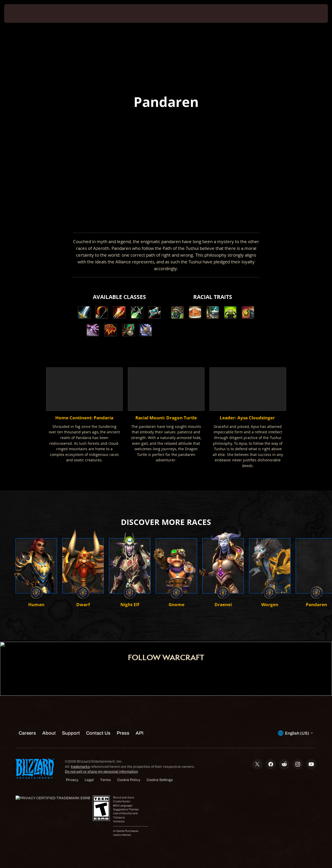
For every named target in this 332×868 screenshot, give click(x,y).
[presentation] (20, 13)
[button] (177, 312)
